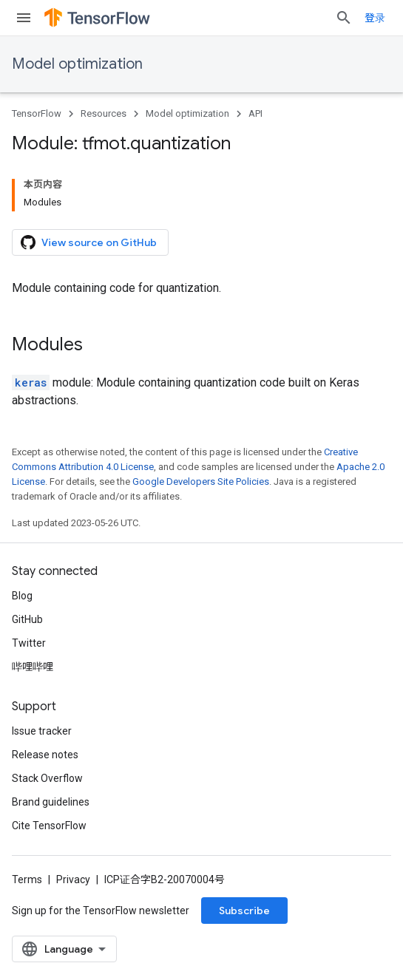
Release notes (45, 755)
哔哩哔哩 (33, 667)
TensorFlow (37, 113)
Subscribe (244, 911)
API (255, 113)
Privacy (73, 879)
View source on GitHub (89, 242)
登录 (375, 18)
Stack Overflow (47, 778)
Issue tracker (42, 731)
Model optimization (77, 64)
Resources (104, 113)
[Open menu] (24, 18)
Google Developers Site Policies (201, 482)
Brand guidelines (51, 802)
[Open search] (344, 18)
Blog (22, 596)
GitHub (27, 619)
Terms (27, 879)
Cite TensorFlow (49, 826)
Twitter (29, 643)
